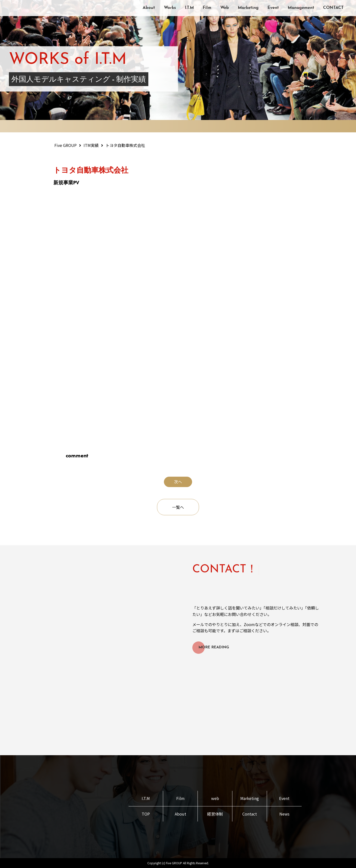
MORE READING (214, 647)
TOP (146, 814)
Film (207, 8)
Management (301, 8)
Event (273, 8)
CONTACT (333, 8)
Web (225, 8)
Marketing (248, 8)
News (284, 814)
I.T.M (189, 8)
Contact (250, 814)
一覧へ (178, 507)
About (149, 8)
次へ (178, 482)
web (215, 798)
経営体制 (215, 814)
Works (170, 8)
